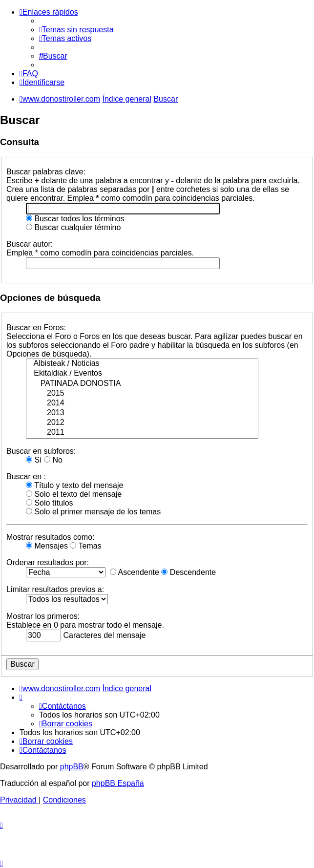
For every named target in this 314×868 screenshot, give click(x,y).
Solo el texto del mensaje (74, 494)
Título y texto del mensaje (74, 485)
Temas (85, 546)
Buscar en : (26, 476)
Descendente (188, 572)
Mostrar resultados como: (51, 537)
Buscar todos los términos (75, 219)
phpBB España (118, 783)
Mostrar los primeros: (43, 616)
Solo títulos (50, 503)
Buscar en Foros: (36, 328)
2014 (142, 403)
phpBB (72, 767)
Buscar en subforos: (41, 451)
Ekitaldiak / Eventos (142, 374)
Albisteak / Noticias (142, 364)
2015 (142, 394)
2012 (142, 423)
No (53, 460)
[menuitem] (76, 30)
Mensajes (47, 546)
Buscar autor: (30, 244)
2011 (142, 433)
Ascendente (135, 572)
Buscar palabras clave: (46, 172)
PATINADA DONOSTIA (142, 384)
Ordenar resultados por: (48, 562)
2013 (142, 413)
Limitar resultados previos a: (55, 589)
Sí (34, 460)
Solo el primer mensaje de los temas (93, 512)
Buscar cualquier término (73, 227)
